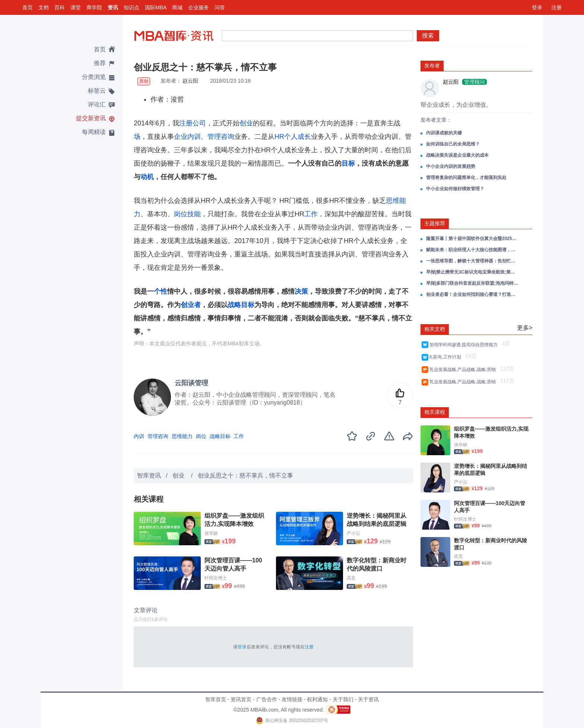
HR (279, 137)
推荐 (100, 63)
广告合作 (267, 699)
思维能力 (182, 436)
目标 (348, 163)
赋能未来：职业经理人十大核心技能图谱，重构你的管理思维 (473, 250)
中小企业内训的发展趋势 (451, 166)
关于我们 (343, 699)
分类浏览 (94, 77)
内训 (194, 137)
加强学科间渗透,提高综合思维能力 (465, 345)
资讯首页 (241, 699)
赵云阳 (191, 81)
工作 (311, 214)
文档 (44, 7)
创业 (246, 123)
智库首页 (216, 699)
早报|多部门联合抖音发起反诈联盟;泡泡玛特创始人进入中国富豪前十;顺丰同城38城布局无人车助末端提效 (473, 283)
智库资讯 (149, 475)
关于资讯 (368, 699)
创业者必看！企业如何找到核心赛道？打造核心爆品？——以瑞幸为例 (473, 294)
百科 (60, 7)
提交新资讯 (91, 118)
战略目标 (241, 305)
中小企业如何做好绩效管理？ (455, 189)
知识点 (131, 7)
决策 (301, 291)
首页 (28, 7)
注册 (556, 7)
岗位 (181, 214)
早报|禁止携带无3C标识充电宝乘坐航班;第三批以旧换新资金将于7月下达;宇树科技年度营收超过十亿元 (473, 272)
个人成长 (298, 137)
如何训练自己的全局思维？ (453, 144)
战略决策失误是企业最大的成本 (457, 155)
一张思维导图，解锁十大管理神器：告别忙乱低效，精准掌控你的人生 (473, 261)
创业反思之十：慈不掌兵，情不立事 (245, 475)
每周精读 (94, 132)
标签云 (97, 91)
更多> (525, 328)
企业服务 (199, 7)
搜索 (428, 36)
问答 (220, 7)
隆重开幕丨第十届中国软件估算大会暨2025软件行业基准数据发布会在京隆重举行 (473, 239)
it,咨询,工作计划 (446, 357)
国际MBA (156, 7)
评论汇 (97, 104)
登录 (537, 7)
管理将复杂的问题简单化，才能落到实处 (466, 178)
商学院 (94, 7)
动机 (147, 177)
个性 (161, 291)
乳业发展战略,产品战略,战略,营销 (464, 370)
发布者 (432, 66)
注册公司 (193, 123)
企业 (181, 137)
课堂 (76, 7)
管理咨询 (221, 137)
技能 (194, 214)
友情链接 (292, 699)
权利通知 (317, 699)
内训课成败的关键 (444, 133)
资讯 (113, 7)
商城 (177, 7)
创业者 (191, 305)
